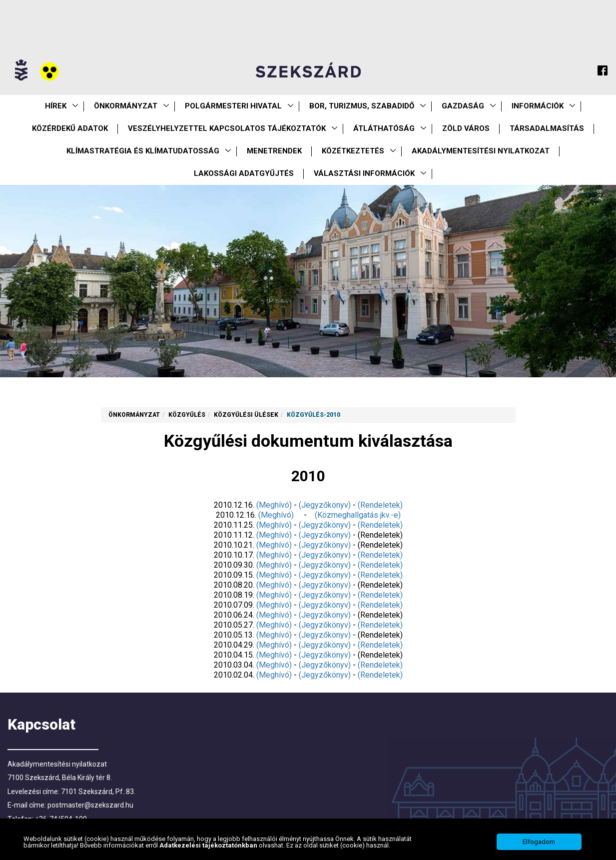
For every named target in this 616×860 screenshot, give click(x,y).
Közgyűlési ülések (246, 415)
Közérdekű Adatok (70, 128)
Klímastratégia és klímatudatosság (143, 151)
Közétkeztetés (353, 151)
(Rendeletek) (380, 505)
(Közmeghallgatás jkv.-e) (358, 515)
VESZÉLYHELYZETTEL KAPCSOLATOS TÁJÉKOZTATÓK (227, 128)
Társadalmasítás (547, 128)
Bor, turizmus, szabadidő (362, 106)
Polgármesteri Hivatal (233, 106)
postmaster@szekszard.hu (90, 805)
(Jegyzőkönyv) (325, 505)
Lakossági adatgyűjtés (244, 173)
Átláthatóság (384, 128)
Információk (538, 106)
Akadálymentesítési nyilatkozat (481, 151)
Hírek (56, 106)
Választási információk (364, 173)
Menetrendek (274, 151)
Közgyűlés (187, 415)
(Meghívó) (274, 505)
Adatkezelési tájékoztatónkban (209, 856)
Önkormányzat (126, 106)
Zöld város (466, 128)
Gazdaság (463, 106)
